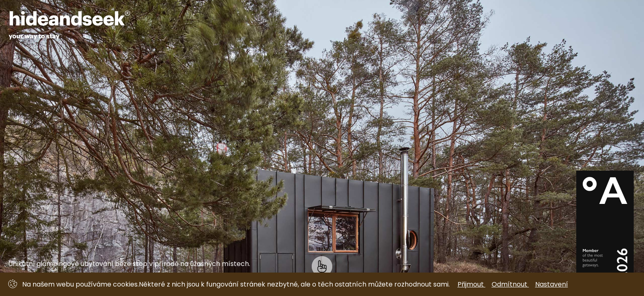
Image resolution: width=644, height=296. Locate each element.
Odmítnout (510, 284)
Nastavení (552, 284)
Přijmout (471, 284)
